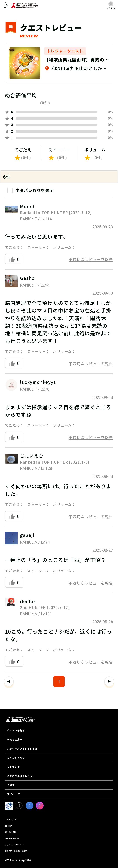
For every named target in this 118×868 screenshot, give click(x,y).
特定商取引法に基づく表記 (16, 851)
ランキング (14, 767)
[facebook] (29, 806)
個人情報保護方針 (12, 838)
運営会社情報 (11, 832)
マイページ (14, 794)
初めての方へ (15, 739)
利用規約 (9, 826)
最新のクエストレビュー (21, 776)
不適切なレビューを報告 (91, 259)
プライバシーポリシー (14, 845)
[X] (19, 806)
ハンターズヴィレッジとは (22, 749)
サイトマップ (11, 819)
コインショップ (16, 758)
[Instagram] (40, 806)
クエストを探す (16, 730)
